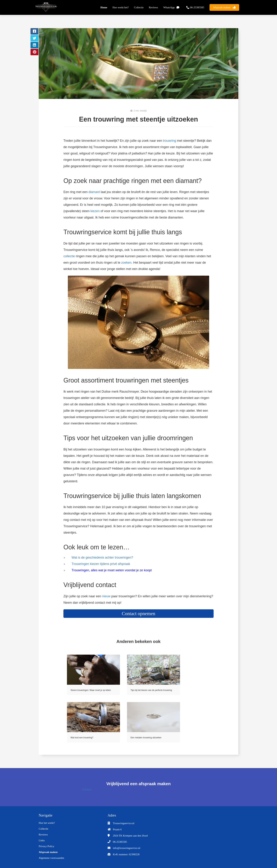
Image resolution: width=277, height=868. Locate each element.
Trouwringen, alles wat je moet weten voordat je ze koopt (112, 570)
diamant (94, 192)
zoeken (126, 263)
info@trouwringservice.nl (127, 848)
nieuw (106, 596)
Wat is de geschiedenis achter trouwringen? (102, 557)
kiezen (95, 211)
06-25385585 (120, 842)
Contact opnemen (138, 614)
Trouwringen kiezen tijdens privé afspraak (101, 564)
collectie (69, 256)
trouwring (170, 141)
